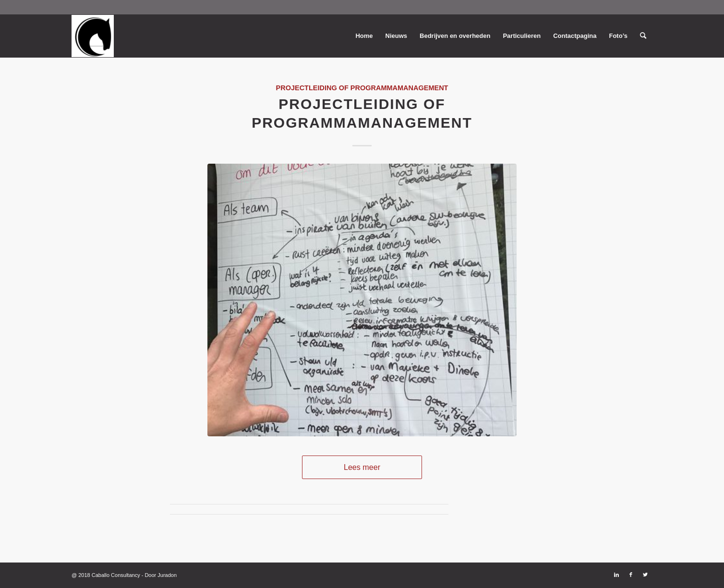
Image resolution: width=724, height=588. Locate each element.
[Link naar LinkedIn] (616, 575)
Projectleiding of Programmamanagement (362, 88)
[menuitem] (364, 36)
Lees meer (362, 467)
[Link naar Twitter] (645, 575)
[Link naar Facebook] (631, 575)
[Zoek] (643, 36)
